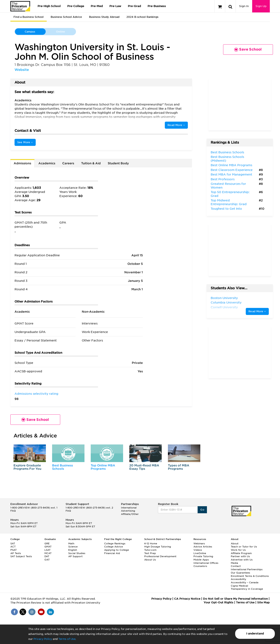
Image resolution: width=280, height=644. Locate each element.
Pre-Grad (134, 6)
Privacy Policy (43, 639)
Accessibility (238, 579)
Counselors (200, 566)
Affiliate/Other (130, 514)
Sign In (244, 6)
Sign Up (261, 6)
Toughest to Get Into (226, 209)
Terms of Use (67, 639)
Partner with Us (240, 556)
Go (202, 510)
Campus (30, 32)
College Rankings (115, 544)
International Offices (206, 563)
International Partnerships (247, 569)
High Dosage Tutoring (158, 547)
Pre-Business (157, 6)
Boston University (224, 298)
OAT (47, 560)
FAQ (13, 511)
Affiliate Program (241, 553)
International (129, 508)
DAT (47, 556)
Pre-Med (97, 6)
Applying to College (117, 550)
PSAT (13, 550)
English (73, 550)
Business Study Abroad (104, 17)
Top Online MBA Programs (103, 467)
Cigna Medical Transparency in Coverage (247, 587)
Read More (176, 125)
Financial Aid (112, 553)
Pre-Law (115, 6)
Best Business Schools (62, 467)
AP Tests (16, 553)
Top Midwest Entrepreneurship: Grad (229, 202)
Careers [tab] (68, 163)
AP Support (75, 556)
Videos (198, 550)
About (235, 544)
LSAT (47, 550)
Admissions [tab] (22, 163)
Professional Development (160, 556)
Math (71, 544)
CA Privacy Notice (187, 599)
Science (73, 547)
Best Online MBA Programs (231, 165)
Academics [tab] (47, 163)
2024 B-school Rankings (142, 17)
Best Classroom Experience (232, 170)
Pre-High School (49, 6)
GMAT (48, 547)
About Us (150, 560)
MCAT (48, 553)
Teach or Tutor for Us (244, 547)
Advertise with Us (242, 560)
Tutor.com (150, 550)
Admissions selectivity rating (36, 394)
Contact (236, 566)
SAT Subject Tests (21, 556)
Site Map (263, 602)
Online (61, 32)
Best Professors (223, 179)
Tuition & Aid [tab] (91, 163)
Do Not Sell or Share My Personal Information (235, 599)
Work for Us (238, 550)
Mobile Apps (201, 560)
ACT (13, 547)
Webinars (199, 544)
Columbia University (226, 303)
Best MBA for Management (231, 174)
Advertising (128, 511)
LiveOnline (200, 553)
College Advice (114, 547)
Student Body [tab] (118, 163)
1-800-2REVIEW (34, 508)
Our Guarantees (240, 573)
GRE (47, 544)
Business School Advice (66, 17)
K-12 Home (151, 544)
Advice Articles (203, 547)
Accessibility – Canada (245, 582)
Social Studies (77, 553)
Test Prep (150, 553)
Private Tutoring (203, 556)
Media (234, 563)
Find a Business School (29, 17)
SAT (13, 544)
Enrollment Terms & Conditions (250, 576)
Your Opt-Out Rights (218, 602)
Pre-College (76, 6)
